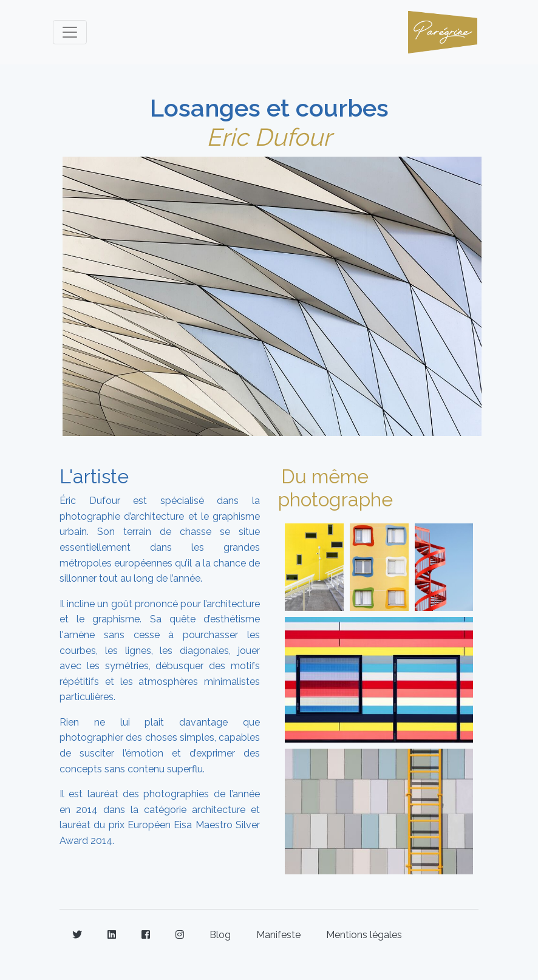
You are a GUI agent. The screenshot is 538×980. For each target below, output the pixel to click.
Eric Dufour (269, 137)
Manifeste (278, 935)
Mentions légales (364, 935)
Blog (220, 935)
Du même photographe (335, 488)
